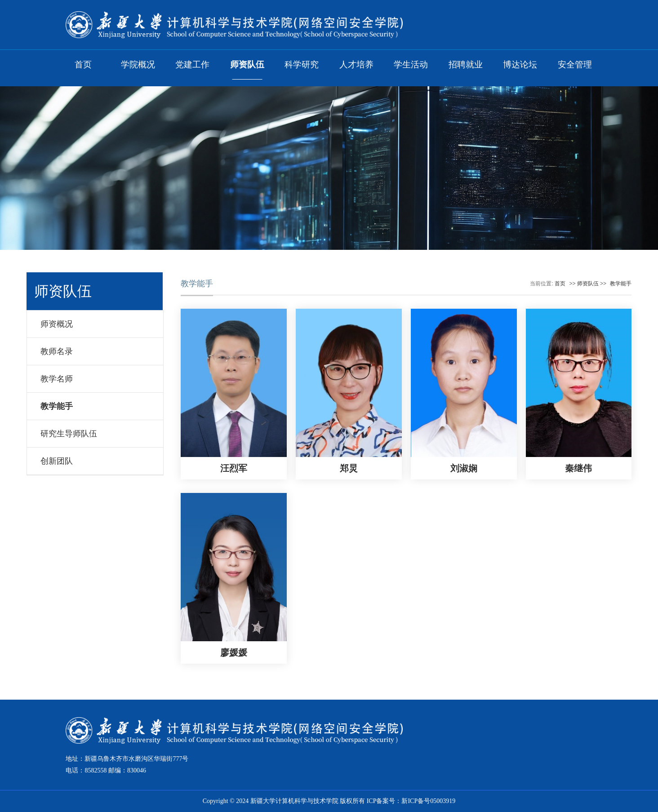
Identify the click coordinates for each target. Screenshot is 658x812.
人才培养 (356, 64)
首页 (83, 64)
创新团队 (57, 461)
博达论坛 (520, 64)
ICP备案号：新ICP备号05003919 (411, 801)
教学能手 (57, 406)
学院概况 (138, 64)
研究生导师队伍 (69, 434)
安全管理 (575, 64)
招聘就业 (466, 64)
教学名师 (57, 379)
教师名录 (57, 351)
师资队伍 (247, 64)
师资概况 (57, 324)
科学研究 (302, 64)
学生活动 (411, 64)
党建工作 (192, 64)
